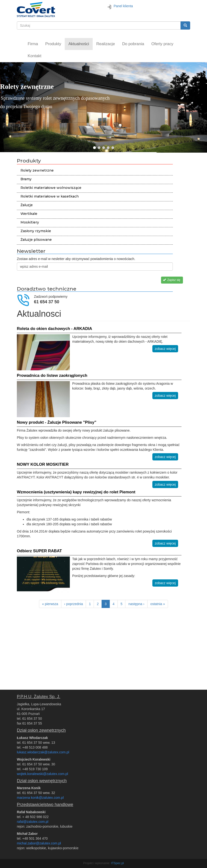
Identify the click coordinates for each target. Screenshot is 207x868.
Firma (33, 44)
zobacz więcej (165, 349)
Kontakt (35, 56)
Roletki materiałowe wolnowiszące (51, 188)
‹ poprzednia (74, 604)
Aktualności (79, 44)
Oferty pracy (162, 44)
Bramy (26, 179)
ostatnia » (158, 604)
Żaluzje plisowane (36, 240)
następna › (136, 604)
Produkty (53, 44)
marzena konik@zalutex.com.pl (40, 798)
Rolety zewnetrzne (37, 170)
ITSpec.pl (117, 863)
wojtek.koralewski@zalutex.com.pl (42, 774)
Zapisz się (172, 280)
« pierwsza (50, 604)
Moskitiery (30, 222)
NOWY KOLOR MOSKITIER (43, 464)
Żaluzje (27, 205)
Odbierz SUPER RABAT (39, 551)
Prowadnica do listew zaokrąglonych (52, 375)
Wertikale (29, 214)
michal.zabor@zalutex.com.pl (39, 843)
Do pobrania (133, 44)
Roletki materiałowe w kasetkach (50, 196)
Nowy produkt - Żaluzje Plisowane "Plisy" (57, 422)
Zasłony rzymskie (36, 231)
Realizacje (106, 44)
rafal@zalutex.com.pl (33, 822)
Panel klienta (120, 6)
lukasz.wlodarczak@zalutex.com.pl (43, 752)
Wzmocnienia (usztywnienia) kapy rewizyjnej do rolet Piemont (76, 492)
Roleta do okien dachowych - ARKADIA (55, 329)
